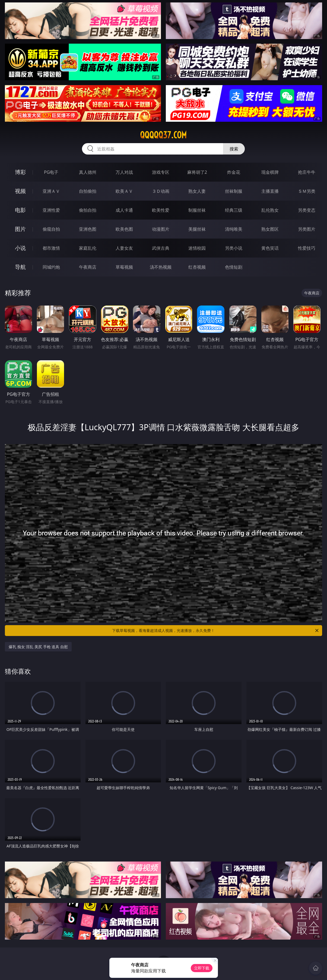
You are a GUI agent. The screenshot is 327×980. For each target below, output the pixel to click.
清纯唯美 (234, 229)
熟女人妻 (197, 191)
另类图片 (307, 229)
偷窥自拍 (51, 229)
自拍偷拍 (88, 191)
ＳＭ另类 (307, 191)
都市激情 (51, 248)
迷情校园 (197, 248)
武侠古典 (161, 248)
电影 (20, 210)
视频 (20, 191)
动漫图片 (161, 229)
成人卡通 (124, 210)
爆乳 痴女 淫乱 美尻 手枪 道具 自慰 (38, 647)
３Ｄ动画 (161, 191)
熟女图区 (270, 229)
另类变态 (307, 210)
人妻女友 (124, 248)
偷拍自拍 (88, 210)
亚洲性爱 (51, 210)
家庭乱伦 (88, 248)
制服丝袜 (197, 210)
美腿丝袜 (197, 229)
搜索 (234, 149)
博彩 (20, 172)
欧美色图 (124, 229)
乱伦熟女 (270, 210)
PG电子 (51, 172)
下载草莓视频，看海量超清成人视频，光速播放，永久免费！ (216, 631)
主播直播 (270, 191)
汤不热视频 (161, 267)
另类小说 (234, 248)
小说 (20, 248)
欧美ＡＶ (124, 191)
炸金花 (234, 172)
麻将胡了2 (197, 172)
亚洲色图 (88, 229)
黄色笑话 (270, 248)
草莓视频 (124, 267)
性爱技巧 (307, 248)
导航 (20, 267)
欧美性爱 (161, 210)
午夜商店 (88, 267)
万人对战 (124, 172)
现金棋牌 (270, 172)
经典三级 (234, 210)
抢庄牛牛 (307, 172)
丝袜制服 (234, 191)
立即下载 (202, 968)
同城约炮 (51, 267)
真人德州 (88, 172)
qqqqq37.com (163, 135)
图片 (20, 229)
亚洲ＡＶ (51, 191)
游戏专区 (161, 172)
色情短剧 (234, 267)
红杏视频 (197, 267)
